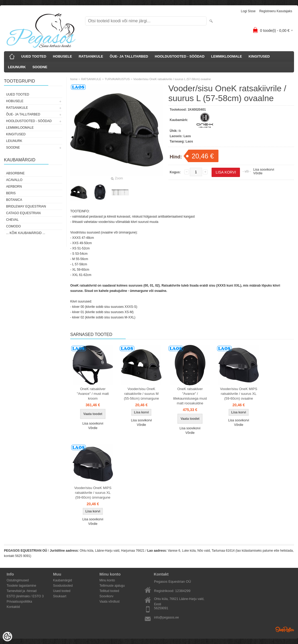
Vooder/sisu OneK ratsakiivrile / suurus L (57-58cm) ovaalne (172, 79)
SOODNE (40, 67)
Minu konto (107, 580)
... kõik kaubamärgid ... (26, 233)
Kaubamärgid (62, 580)
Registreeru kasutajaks (276, 11)
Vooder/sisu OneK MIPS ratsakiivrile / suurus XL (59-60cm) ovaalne (239, 394)
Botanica (14, 200)
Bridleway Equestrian (26, 206)
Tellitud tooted (109, 591)
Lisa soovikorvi (264, 170)
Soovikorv (106, 596)
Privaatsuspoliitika (19, 602)
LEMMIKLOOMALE (226, 56)
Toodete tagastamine (21, 586)
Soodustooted (63, 586)
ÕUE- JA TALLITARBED (129, 56)
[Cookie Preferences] (7, 637)
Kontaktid (13, 607)
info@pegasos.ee (166, 617)
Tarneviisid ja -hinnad (22, 591)
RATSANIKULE (91, 56)
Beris (11, 193)
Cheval (12, 220)
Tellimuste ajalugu (112, 586)
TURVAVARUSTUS (117, 79)
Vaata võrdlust (109, 602)
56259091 (161, 608)
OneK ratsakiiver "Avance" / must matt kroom (93, 394)
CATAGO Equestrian (23, 213)
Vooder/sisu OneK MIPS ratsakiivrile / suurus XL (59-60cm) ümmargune (93, 493)
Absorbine (15, 173)
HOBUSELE (62, 56)
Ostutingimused (18, 580)
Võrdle (258, 173)
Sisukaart (60, 596)
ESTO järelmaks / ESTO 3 (25, 596)
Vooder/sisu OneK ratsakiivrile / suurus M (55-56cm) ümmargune (141, 394)
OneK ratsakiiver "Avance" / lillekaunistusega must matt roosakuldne (190, 396)
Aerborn (14, 187)
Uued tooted (62, 591)
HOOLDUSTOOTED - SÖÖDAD (180, 56)
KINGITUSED (259, 56)
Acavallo (14, 180)
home (74, 79)
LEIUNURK (17, 67)
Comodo (13, 226)
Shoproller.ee (285, 629)
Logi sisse (248, 11)
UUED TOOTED (34, 56)
